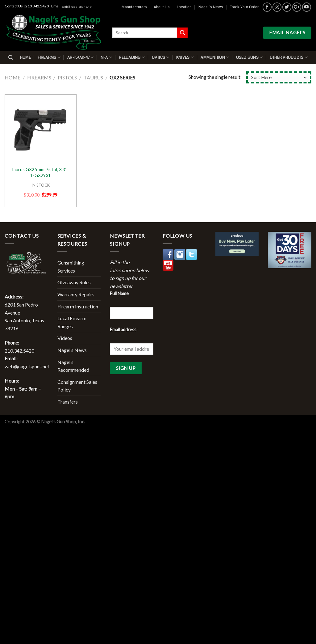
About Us (162, 7)
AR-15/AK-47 (80, 57)
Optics (161, 57)
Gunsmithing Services (71, 267)
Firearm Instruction (78, 306)
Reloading (132, 57)
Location (184, 7)
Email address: (124, 330)
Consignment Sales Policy (77, 386)
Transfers (68, 402)
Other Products (289, 57)
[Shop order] (279, 77)
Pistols (67, 77)
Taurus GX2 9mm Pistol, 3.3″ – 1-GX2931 (40, 172)
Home (25, 57)
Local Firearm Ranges (72, 322)
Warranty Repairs (76, 294)
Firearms (49, 57)
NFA (106, 57)
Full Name (119, 293)
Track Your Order (244, 7)
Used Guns (249, 57)
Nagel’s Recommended (73, 366)
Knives (185, 57)
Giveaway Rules (74, 282)
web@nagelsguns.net (77, 7)
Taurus (93, 77)
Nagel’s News (211, 7)
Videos (65, 338)
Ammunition (215, 57)
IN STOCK (41, 185)
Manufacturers (134, 7)
